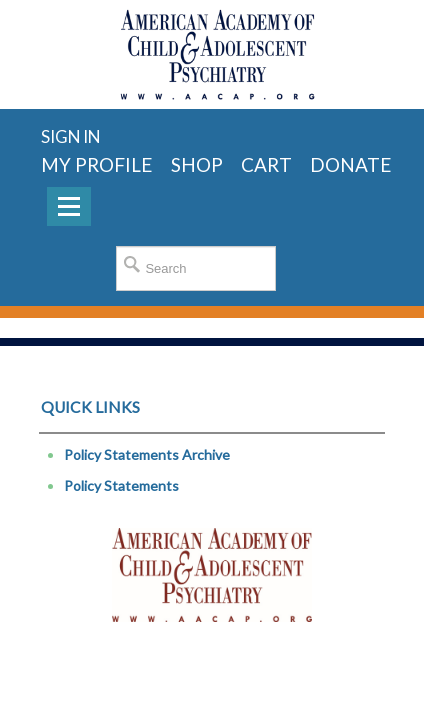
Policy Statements (121, 485)
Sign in (70, 136)
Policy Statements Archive (147, 454)
